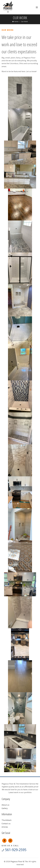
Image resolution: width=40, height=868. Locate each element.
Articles (5, 827)
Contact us (6, 823)
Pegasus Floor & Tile (19, 861)
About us (5, 805)
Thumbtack (7, 820)
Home (16, 21)
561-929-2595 (14, 850)
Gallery (5, 808)
